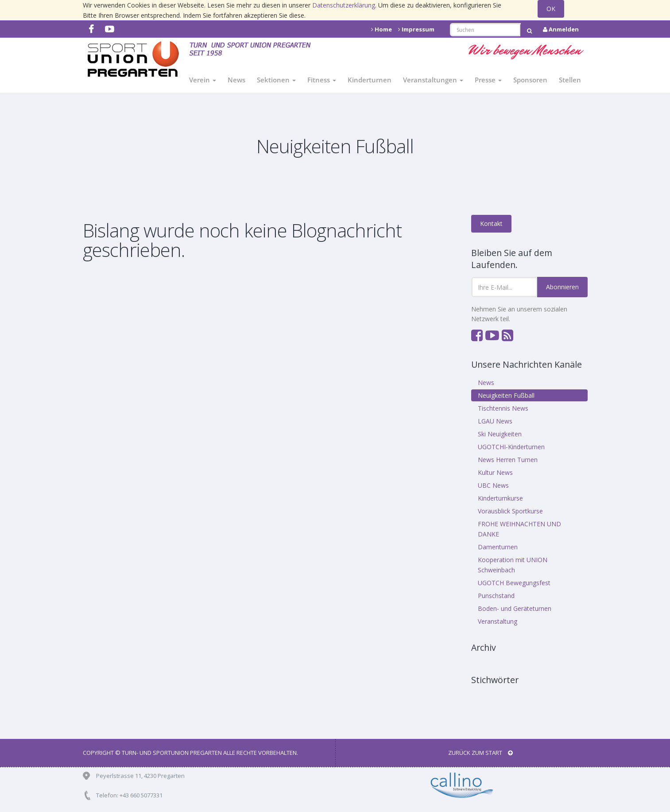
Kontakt (491, 223)
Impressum (416, 29)
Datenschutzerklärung (344, 5)
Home (381, 29)
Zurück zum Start (480, 753)
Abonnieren (562, 287)
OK (551, 9)
